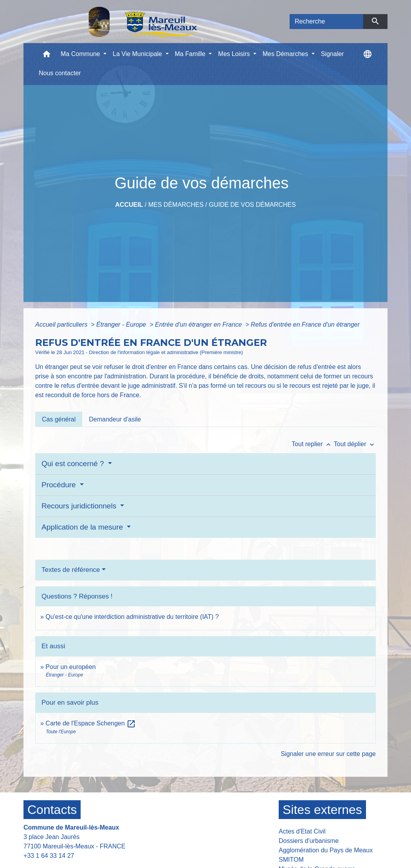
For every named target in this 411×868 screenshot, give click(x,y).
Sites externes (322, 810)
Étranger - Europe (122, 325)
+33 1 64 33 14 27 (49, 856)
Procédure (60, 485)
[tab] (59, 419)
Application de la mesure (83, 527)
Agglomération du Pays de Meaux (326, 850)
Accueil (129, 205)
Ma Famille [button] (191, 54)
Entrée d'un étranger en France (199, 325)
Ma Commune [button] (81, 54)
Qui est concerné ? (74, 464)
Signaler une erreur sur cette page (328, 754)
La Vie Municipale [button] (138, 54)
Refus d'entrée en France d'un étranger (305, 325)
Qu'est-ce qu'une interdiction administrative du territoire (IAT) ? (132, 617)
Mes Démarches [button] (286, 54)
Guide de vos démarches (252, 205)
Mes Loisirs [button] (235, 54)
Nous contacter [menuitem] (60, 73)
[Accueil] (123, 22)
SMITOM (291, 860)
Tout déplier (355, 444)
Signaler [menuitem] (333, 54)
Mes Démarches (176, 205)
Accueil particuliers (62, 325)
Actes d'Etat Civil (302, 831)
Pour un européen (70, 667)
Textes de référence (71, 570)
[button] (47, 56)
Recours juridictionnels (80, 506)
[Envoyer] (376, 22)
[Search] (326, 22)
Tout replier (313, 444)
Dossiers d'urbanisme (309, 841)
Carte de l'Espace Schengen (91, 723)
